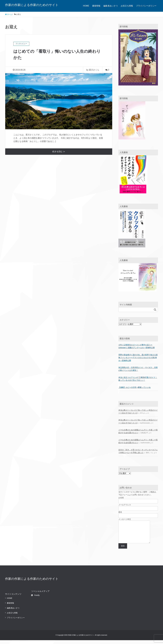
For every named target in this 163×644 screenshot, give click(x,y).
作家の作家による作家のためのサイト (32, 5)
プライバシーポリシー (146, 6)
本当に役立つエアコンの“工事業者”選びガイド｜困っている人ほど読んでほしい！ (138, 379)
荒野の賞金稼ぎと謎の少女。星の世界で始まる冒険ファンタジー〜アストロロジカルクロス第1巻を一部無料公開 (138, 358)
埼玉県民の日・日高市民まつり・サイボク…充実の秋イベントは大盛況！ (138, 369)
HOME (86, 6)
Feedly (35, 599)
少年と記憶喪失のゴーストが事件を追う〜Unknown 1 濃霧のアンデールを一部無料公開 (137, 346)
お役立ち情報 (127, 6)
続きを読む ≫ (59, 151)
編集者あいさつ (111, 6)
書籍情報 (96, 6)
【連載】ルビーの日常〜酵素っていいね (134, 387)
